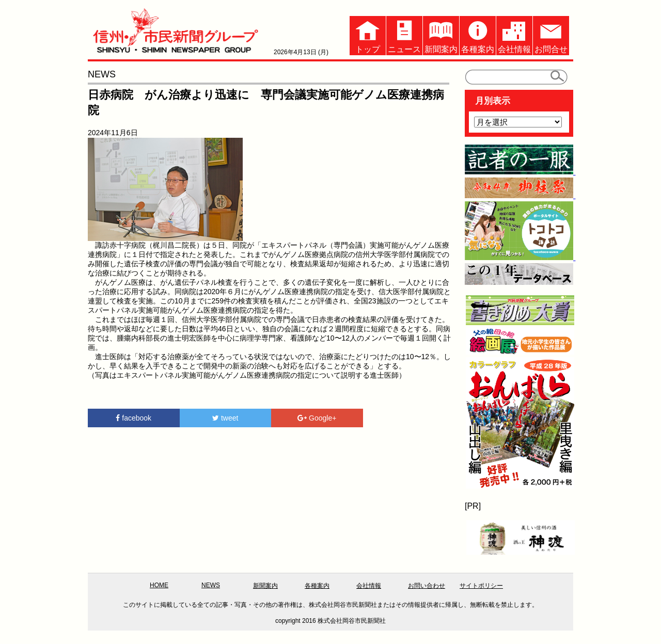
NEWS (211, 585)
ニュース (404, 35)
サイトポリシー (481, 586)
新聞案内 (441, 35)
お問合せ (551, 35)
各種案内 (478, 35)
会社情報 (514, 35)
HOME (159, 585)
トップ (368, 35)
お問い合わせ (427, 586)
